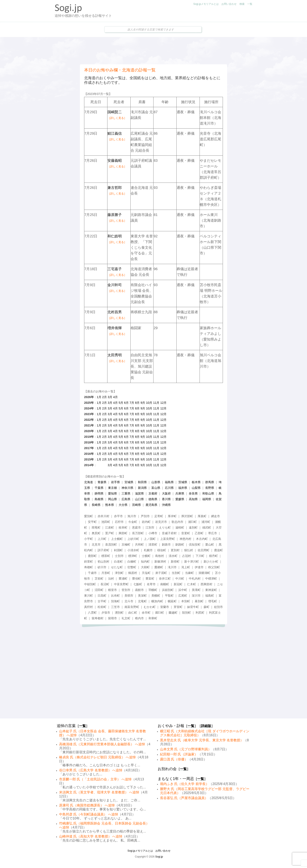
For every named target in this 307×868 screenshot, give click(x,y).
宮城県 (129, 482)
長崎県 (96, 505)
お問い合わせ (229, 4)
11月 (156, 403)
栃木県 (196, 482)
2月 (105, 397)
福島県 (169, 482)
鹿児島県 (151, 505)
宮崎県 (136, 505)
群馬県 (210, 482)
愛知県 (112, 493)
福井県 (183, 488)
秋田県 (142, 482)
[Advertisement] (153, 51)
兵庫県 (180, 493)
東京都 (112, 488)
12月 (163, 403)
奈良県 (193, 493)
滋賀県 (139, 493)
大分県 (123, 505)
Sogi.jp (159, 857)
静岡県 (99, 493)
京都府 (153, 493)
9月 (143, 403)
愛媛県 (180, 499)
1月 (99, 397)
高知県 (193, 499)
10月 (149, 403)
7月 (132, 403)
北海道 (89, 482)
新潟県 (142, 488)
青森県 (102, 482)
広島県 (126, 499)
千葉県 (99, 488)
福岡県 (207, 499)
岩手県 (115, 482)
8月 (137, 403)
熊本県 (110, 505)
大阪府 (166, 493)
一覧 (250, 4)
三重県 (126, 493)
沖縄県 (166, 505)
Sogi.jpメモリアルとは (206, 4)
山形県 (156, 482)
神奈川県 (127, 488)
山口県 (139, 499)
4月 (115, 397)
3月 (110, 397)
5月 (121, 403)
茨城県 (183, 482)
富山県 (156, 488)
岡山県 (112, 499)
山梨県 (196, 488)
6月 (126, 403)
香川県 (166, 499)
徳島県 (153, 499)
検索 (242, 4)
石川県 (169, 488)
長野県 (210, 488)
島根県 (99, 499)
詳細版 (206, 726)
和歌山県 (208, 493)
